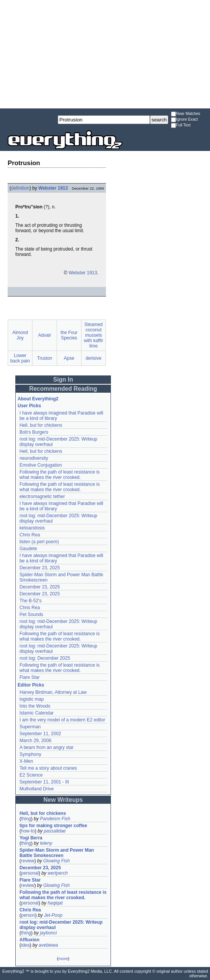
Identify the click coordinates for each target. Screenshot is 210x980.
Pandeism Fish (55, 819)
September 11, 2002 (40, 734)
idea (25, 945)
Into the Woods (35, 706)
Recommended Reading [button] (63, 389)
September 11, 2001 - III (44, 782)
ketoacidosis (32, 528)
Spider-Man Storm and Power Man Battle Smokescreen (57, 853)
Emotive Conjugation (41, 465)
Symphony (30, 754)
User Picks (29, 406)
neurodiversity (34, 458)
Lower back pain (20, 358)
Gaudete (28, 549)
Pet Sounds (31, 615)
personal (30, 873)
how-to (28, 831)
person (28, 915)
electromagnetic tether (42, 497)
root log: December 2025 (45, 658)
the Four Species (69, 335)
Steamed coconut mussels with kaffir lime (93, 335)
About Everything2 (38, 399)
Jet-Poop (53, 915)
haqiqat (55, 903)
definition (20, 188)
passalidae (55, 831)
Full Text (181, 125)
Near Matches (186, 114)
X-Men (26, 761)
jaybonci (48, 933)
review (28, 861)
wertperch (58, 873)
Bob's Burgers (34, 432)
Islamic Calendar (37, 713)
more (63, 959)
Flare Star (30, 677)
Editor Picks (31, 685)
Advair (44, 335)
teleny (46, 843)
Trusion (45, 358)
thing (26, 819)
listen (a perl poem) (39, 542)
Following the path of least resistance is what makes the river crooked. (59, 475)
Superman (30, 727)
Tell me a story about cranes (48, 768)
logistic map (32, 699)
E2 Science (31, 775)
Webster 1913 (53, 188)
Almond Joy (20, 335)
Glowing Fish (56, 861)
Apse (69, 358)
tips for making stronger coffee (53, 826)
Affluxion (29, 940)
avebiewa (48, 945)
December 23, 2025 (40, 568)
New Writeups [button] (63, 800)
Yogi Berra (31, 838)
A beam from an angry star (46, 747)
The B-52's (31, 601)
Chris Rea (30, 535)
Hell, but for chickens (41, 425)
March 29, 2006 (35, 741)
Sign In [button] (63, 379)
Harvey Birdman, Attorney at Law (53, 692)
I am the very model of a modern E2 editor (62, 720)
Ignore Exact (184, 120)
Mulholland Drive (37, 789)
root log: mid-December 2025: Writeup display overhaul (61, 925)
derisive (94, 358)
